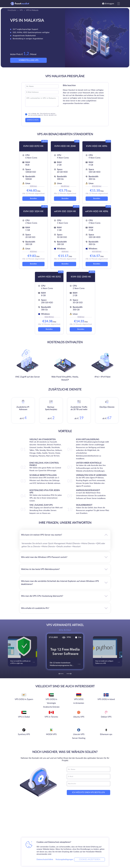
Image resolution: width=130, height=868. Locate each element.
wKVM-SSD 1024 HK (65, 211)
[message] (88, 784)
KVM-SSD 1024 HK (33, 211)
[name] (88, 769)
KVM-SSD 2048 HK (81, 277)
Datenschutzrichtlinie (45, 859)
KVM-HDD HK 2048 (65, 146)
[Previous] (61, 674)
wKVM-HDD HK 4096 (97, 211)
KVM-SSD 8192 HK (33, 146)
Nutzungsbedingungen (64, 859)
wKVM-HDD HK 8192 (49, 277)
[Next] (69, 674)
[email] (88, 776)
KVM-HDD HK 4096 (97, 146)
